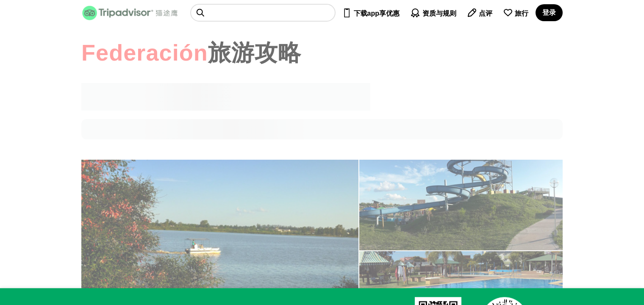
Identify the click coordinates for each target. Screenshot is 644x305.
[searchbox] (263, 13)
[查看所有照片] (461, 205)
